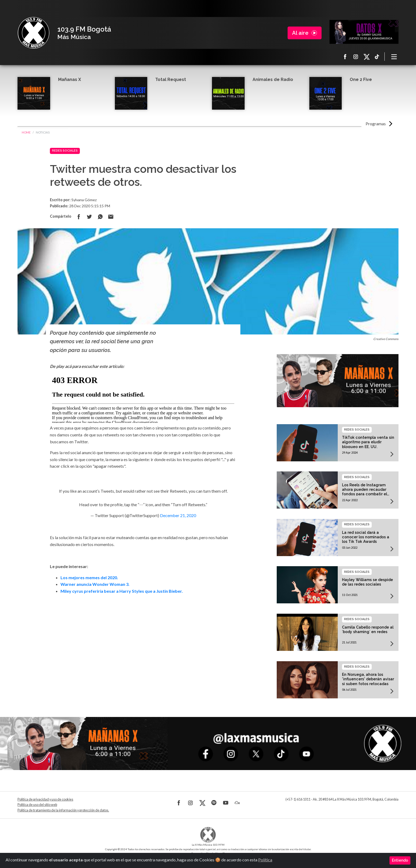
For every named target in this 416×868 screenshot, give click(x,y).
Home (26, 132)
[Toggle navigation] (394, 57)
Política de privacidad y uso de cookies (45, 799)
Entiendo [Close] (400, 860)
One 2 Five (361, 80)
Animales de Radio (273, 80)
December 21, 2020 (178, 515)
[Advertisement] (143, 647)
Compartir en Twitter (89, 217)
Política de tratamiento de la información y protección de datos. (63, 810)
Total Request (171, 80)
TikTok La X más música (377, 57)
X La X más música (366, 57)
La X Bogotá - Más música (33, 33)
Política (265, 860)
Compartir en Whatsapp (100, 217)
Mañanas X (70, 80)
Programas (376, 124)
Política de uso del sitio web (37, 805)
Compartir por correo (111, 217)
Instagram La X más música (356, 57)
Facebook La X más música (345, 57)
